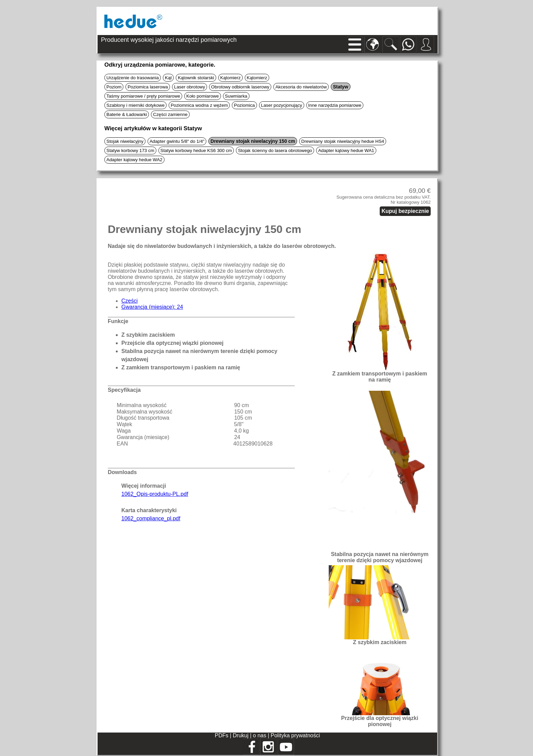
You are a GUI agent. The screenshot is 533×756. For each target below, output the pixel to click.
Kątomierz (230, 78)
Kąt (168, 78)
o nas (260, 735)
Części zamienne (170, 114)
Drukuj (242, 735)
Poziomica (244, 105)
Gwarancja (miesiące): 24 (152, 307)
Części (130, 301)
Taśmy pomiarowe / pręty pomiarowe (143, 96)
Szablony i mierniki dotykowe (135, 105)
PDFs (222, 735)
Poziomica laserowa (148, 87)
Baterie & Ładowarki (127, 114)
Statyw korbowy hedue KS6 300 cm (196, 150)
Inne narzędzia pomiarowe (335, 105)
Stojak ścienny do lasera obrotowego (275, 150)
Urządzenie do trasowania (133, 78)
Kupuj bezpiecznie (405, 211)
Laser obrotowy (190, 87)
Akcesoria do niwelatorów (301, 87)
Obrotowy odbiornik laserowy (240, 87)
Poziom (114, 87)
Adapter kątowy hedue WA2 (134, 160)
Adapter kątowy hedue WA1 (346, 150)
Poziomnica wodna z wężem (199, 105)
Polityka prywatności (295, 735)
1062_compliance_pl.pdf (151, 518)
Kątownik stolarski (196, 78)
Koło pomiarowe (203, 96)
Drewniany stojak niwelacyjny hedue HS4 (343, 141)
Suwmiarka (236, 96)
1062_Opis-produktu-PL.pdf (155, 494)
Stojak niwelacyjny (125, 141)
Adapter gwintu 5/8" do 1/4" (177, 141)
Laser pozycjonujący (282, 105)
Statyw (340, 87)
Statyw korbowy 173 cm (130, 150)
